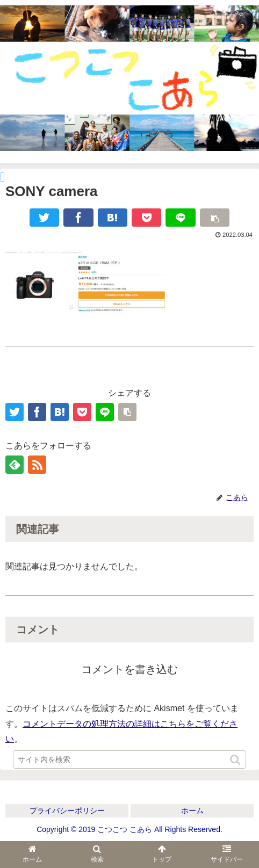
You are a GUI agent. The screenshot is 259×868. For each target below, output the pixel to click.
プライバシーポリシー (67, 811)
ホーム (192, 811)
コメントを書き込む (129, 669)
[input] (129, 759)
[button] (236, 760)
